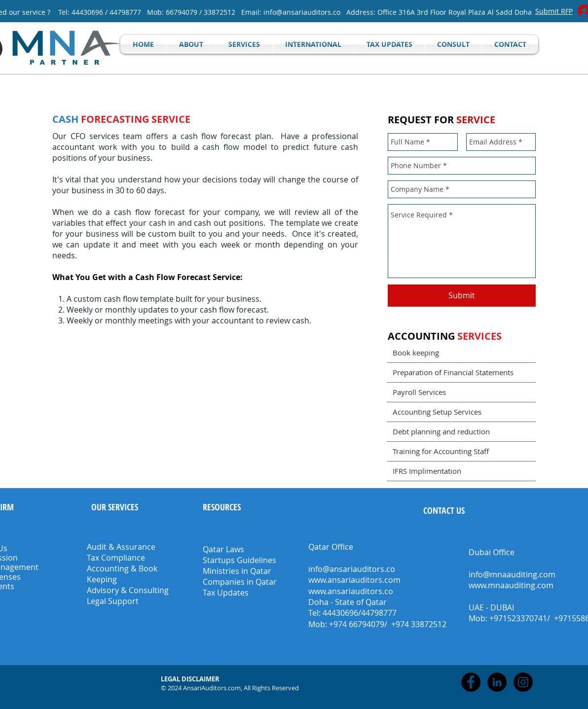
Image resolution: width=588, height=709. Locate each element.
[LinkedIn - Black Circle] (497, 682)
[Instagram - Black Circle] (523, 682)
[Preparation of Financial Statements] (461, 372)
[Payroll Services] (461, 392)
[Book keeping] (461, 353)
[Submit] (462, 296)
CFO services (95, 136)
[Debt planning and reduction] (461, 431)
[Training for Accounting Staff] (461, 451)
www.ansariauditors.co (351, 591)
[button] (191, 679)
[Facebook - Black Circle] (471, 682)
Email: (252, 12)
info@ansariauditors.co (302, 12)
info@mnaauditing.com (512, 574)
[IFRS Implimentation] (461, 471)
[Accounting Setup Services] (461, 412)
